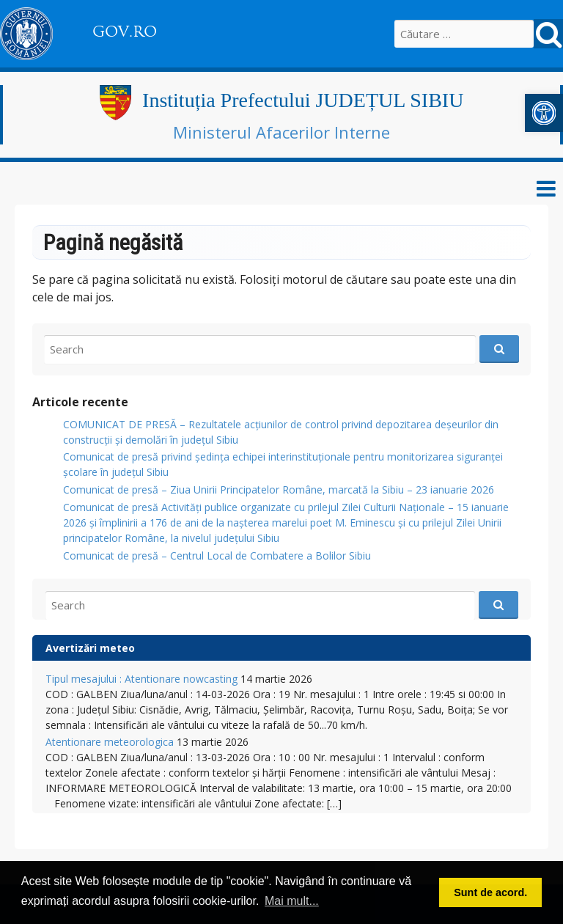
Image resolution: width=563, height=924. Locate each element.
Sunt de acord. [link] (490, 892)
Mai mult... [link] (292, 901)
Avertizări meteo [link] (90, 648)
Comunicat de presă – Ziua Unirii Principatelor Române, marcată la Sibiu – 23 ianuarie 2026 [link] (279, 489)
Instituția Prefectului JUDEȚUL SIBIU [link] (303, 100)
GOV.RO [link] (125, 32)
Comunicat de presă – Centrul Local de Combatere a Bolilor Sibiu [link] (217, 555)
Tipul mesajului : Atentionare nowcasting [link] (141, 679)
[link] (544, 113)
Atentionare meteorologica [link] (110, 742)
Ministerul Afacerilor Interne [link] (281, 132)
